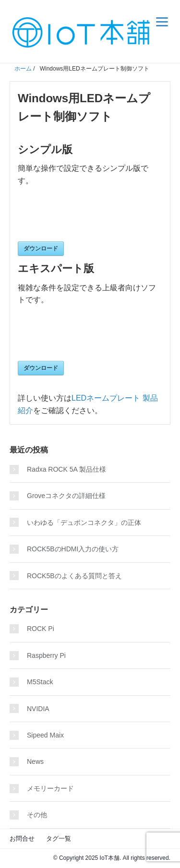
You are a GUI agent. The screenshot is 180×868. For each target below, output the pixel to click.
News (35, 761)
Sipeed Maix (45, 735)
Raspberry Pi (46, 655)
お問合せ (22, 838)
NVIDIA (38, 709)
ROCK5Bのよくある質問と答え (74, 576)
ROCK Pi (41, 629)
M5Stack (40, 682)
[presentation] (91, 218)
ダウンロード (41, 249)
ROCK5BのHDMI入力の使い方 (73, 549)
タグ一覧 (59, 838)
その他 (37, 815)
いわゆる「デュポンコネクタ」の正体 (84, 523)
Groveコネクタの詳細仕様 (66, 496)
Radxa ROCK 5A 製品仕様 (66, 469)
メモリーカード (50, 788)
